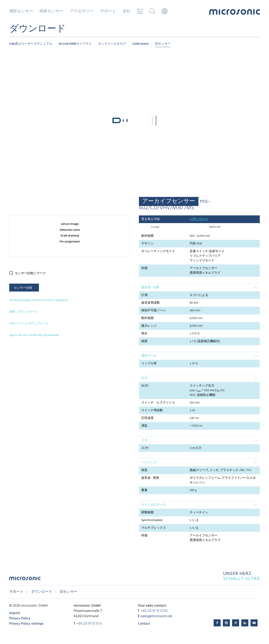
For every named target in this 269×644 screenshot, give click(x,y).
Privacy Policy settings (26, 624)
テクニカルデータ (154, 505)
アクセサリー (82, 11)
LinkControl (141, 44)
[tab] (199, 287)
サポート (108, 11)
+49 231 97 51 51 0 (89, 624)
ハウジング (149, 463)
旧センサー (163, 44)
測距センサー (21, 11)
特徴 (144, 268)
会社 (127, 11)
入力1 (145, 448)
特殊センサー (51, 11)
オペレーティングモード (158, 251)
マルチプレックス (154, 528)
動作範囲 (147, 236)
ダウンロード (42, 592)
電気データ (149, 356)
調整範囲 (147, 513)
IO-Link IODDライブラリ (75, 44)
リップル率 (149, 364)
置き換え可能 (151, 219)
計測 (144, 295)
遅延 (144, 426)
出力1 (145, 386)
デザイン (147, 244)
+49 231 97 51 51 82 (154, 611)
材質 (144, 470)
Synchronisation (152, 520)
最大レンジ (149, 326)
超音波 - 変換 (150, 478)
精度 (144, 341)
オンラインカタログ (112, 44)
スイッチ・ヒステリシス (158, 403)
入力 (144, 440)
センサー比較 (23, 288)
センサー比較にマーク (30, 273)
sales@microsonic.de (156, 616)
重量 (144, 490)
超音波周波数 (151, 303)
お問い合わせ (199, 219)
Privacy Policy (20, 618)
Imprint (15, 613)
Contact (144, 624)
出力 (144, 378)
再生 (144, 334)
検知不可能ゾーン (154, 311)
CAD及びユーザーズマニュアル (31, 44)
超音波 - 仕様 (150, 287)
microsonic (25, 580)
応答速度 (147, 418)
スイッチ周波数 (152, 410)
